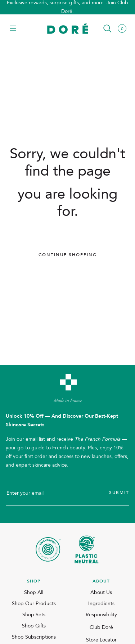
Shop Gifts (34, 626)
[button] (13, 29)
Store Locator (101, 640)
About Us (101, 592)
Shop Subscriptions (34, 637)
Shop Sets (34, 615)
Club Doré (101, 627)
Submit (119, 493)
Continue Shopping (68, 255)
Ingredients (101, 604)
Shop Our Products (34, 604)
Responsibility (101, 615)
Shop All (34, 592)
